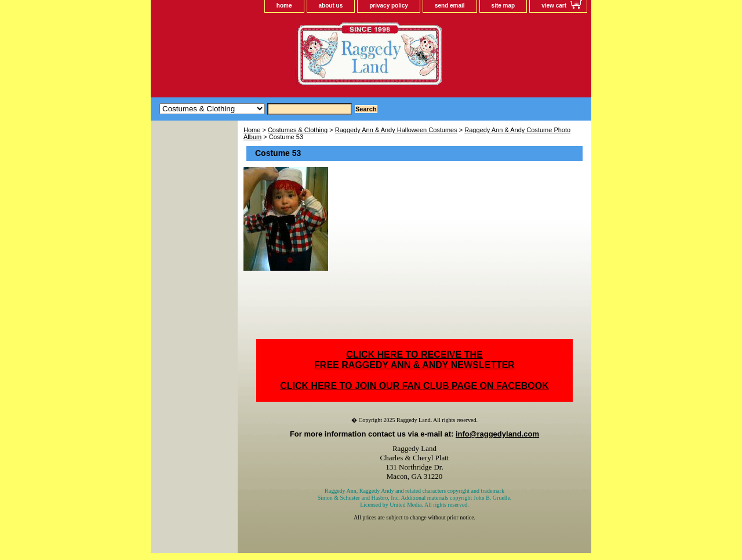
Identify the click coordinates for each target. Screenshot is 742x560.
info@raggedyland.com (497, 434)
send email (450, 6)
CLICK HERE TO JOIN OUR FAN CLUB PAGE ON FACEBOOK (414, 386)
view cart (554, 6)
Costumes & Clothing (298, 130)
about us (331, 6)
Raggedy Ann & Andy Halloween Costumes (396, 130)
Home (252, 130)
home (284, 6)
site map (503, 6)
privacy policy (389, 6)
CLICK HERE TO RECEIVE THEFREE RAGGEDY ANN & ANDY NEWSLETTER (414, 360)
